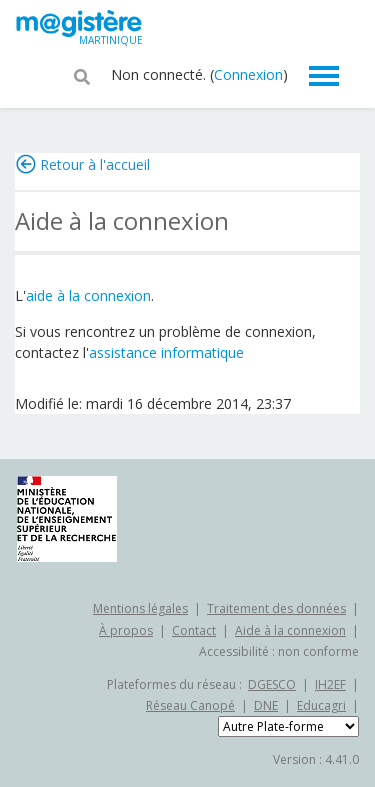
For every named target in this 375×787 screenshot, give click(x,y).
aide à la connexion (88, 295)
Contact (194, 630)
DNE (266, 705)
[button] (82, 75)
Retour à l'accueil (95, 164)
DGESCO (272, 684)
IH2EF (330, 684)
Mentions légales (140, 608)
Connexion (248, 74)
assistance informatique (166, 352)
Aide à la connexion (290, 630)
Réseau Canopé (190, 705)
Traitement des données (276, 608)
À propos (126, 630)
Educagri (321, 705)
